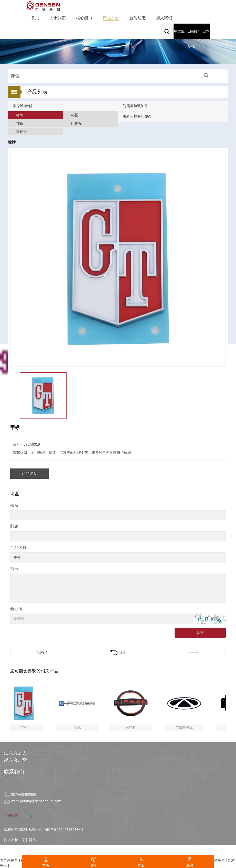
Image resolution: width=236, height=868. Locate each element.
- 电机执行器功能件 (136, 117)
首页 (35, 18)
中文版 (179, 31)
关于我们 (58, 18)
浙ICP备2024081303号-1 (63, 830)
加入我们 (164, 18)
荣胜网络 (29, 840)
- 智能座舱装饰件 (134, 106)
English (194, 31)
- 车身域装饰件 (22, 106)
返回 (118, 652)
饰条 (20, 123)
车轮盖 (22, 131)
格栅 (75, 115)
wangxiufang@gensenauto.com (36, 801)
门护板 (77, 123)
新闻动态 (137, 18)
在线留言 (18, 816)
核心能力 (84, 18)
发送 (200, 633)
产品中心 (111, 18)
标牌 (20, 115)
